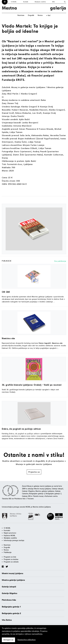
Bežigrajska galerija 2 (11, 613)
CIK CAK (6, 292)
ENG (54, 2)
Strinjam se (8, 640)
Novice (40, 15)
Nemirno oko (8, 338)
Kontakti (26, 2)
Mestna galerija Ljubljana (13, 580)
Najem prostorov (10, 533)
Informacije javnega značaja (14, 540)
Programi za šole (10, 557)
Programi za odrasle (11, 562)
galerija (58, 8)
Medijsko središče (40, 2)
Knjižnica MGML (10, 535)
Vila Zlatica (7, 620)
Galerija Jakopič (9, 587)
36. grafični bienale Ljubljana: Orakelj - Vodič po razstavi (32, 385)
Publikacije (8, 552)
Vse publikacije (60, 261)
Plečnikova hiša (9, 600)
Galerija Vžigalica (10, 593)
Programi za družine (11, 559)
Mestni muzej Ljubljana (13, 573)
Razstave (21, 15)
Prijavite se (34, 472)
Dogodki (31, 15)
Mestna (9, 8)
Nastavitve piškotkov (27, 640)
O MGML (14, 2)
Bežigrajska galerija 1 (11, 607)
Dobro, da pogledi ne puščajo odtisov (21, 429)
